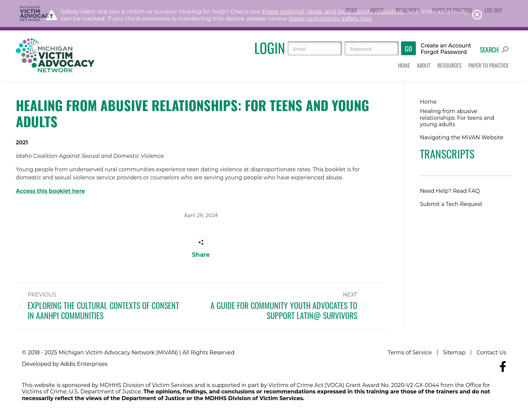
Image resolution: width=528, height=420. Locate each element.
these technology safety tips (330, 18)
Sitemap (454, 353)
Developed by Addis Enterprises (65, 364)
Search (494, 49)
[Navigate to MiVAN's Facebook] (503, 367)
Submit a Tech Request (451, 204)
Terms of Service (410, 353)
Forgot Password (444, 52)
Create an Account (446, 46)
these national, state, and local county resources (333, 11)
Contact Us (491, 353)
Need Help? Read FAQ (450, 191)
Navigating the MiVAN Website (462, 137)
